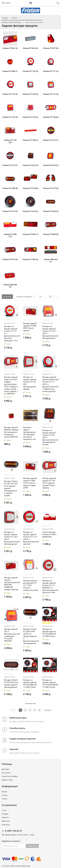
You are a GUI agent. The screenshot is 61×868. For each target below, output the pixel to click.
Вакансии (6, 821)
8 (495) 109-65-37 (14, 831)
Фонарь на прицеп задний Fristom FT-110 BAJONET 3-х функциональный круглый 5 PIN (50, 586)
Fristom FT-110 (9, 323)
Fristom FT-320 (9, 677)
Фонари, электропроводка (12, 22)
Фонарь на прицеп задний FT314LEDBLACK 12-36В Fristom (30, 683)
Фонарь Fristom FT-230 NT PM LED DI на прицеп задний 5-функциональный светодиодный (30, 636)
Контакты (6, 825)
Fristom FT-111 (48, 374)
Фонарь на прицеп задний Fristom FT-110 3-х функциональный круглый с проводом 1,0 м (11, 333)
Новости (5, 817)
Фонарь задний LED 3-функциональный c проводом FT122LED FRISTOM (11, 635)
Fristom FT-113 (28, 529)
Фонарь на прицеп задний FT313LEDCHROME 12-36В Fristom (50, 683)
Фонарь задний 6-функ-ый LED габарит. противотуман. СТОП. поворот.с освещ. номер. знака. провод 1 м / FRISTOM (11, 385)
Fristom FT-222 (48, 427)
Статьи (5, 795)
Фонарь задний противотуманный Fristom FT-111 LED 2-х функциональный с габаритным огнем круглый (50, 384)
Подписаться (32, 846)
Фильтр (7, 297)
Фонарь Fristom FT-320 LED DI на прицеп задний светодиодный (11, 683)
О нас (4, 810)
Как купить (6, 773)
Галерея (5, 814)
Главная (5, 18)
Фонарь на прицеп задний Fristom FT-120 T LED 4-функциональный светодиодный (11, 538)
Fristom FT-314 (28, 677)
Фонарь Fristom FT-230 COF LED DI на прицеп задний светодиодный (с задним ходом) (11, 488)
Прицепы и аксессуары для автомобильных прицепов (22, 20)
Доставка (6, 769)
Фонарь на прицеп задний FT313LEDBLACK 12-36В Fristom (49, 633)
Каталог (15, 18)
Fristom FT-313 (48, 626)
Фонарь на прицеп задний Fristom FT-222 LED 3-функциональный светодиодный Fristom (50, 437)
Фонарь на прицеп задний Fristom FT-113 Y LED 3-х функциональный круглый (30, 538)
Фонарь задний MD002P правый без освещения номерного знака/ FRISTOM (11, 432)
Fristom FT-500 (48, 529)
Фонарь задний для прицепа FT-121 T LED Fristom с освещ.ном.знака (30, 585)
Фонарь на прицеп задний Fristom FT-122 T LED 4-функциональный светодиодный (50, 332)
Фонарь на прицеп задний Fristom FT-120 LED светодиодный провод (30, 383)
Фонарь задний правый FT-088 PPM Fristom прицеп (30, 327)
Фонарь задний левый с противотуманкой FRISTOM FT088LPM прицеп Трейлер (11, 583)
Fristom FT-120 (28, 374)
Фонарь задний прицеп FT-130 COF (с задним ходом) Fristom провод (49, 483)
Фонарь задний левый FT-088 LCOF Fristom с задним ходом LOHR (30, 483)
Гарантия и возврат (10, 776)
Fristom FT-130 (9, 374)
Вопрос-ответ (7, 780)
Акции (4, 792)
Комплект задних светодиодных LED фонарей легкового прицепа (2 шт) (29, 433)
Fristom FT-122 (48, 323)
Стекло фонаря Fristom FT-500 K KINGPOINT (49, 534)
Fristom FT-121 (28, 578)
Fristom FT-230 (9, 478)
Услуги (5, 799)
